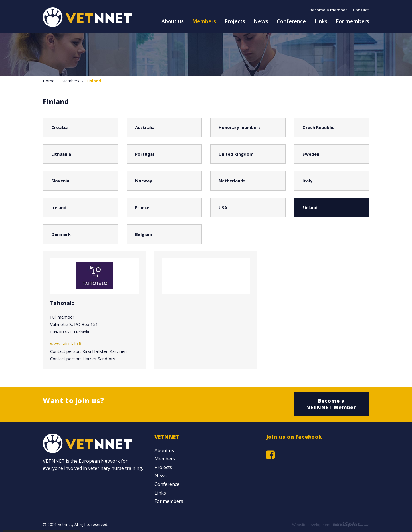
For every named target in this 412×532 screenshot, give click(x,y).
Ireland (59, 207)
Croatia (59, 127)
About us (164, 450)
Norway (144, 181)
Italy (307, 181)
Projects (163, 467)
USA (223, 207)
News (161, 476)
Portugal (144, 154)
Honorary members (240, 127)
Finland (310, 207)
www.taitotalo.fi (66, 343)
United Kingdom (236, 154)
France (142, 207)
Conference (167, 484)
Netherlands (232, 181)
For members (169, 501)
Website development (331, 525)
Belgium (144, 234)
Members (70, 81)
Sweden (311, 154)
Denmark (61, 234)
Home (49, 81)
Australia (145, 127)
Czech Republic (318, 127)
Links (160, 493)
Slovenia (60, 181)
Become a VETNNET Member (331, 404)
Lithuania (61, 154)
